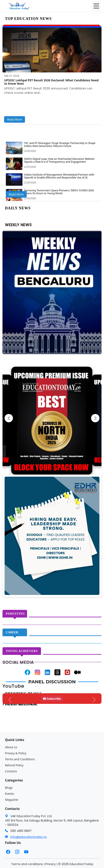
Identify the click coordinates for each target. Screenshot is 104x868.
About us (11, 747)
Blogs (9, 788)
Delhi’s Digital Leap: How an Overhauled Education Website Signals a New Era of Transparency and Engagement (59, 160)
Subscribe (52, 699)
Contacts (11, 771)
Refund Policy (14, 765)
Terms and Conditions (20, 759)
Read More (14, 119)
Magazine (12, 800)
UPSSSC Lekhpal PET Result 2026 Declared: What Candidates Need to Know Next (51, 82)
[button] (9, 418)
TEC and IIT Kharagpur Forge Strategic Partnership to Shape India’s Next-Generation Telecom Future (60, 145)
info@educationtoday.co (29, 837)
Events (9, 794)
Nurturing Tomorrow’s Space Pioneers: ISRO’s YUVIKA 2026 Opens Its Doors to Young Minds (59, 192)
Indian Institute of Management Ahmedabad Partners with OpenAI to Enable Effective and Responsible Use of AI (59, 176)
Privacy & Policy (16, 753)
